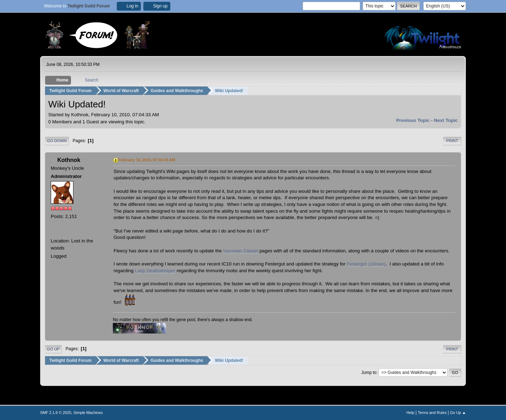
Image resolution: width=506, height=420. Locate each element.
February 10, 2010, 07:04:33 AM (147, 160)
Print (452, 141)
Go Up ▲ (458, 413)
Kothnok (69, 160)
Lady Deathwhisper (155, 271)
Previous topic (413, 120)
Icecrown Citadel (241, 251)
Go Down (57, 141)
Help (411, 413)
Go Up (53, 349)
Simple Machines (88, 413)
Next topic (446, 120)
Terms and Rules (432, 413)
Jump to (369, 373)
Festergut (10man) (366, 264)
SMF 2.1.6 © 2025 (56, 413)
